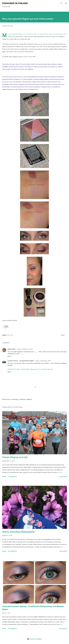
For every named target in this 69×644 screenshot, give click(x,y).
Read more (63, 477)
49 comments (12, 629)
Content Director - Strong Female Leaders (21, 361)
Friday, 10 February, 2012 (25, 349)
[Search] (61, 3)
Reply (10, 356)
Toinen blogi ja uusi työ (15, 457)
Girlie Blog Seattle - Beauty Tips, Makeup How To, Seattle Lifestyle (30, 369)
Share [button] (63, 335)
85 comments (12, 551)
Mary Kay (10, 335)
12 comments (12, 477)
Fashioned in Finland (15, 3)
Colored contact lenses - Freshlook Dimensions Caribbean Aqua (33, 608)
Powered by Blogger (34, 639)
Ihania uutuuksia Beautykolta (18, 532)
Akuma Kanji (11, 349)
